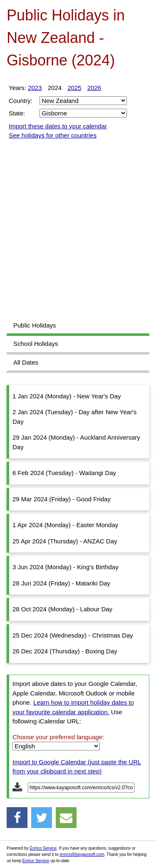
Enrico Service (43, 848)
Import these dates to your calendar (58, 126)
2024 (55, 88)
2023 (35, 88)
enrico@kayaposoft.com (82, 854)
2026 (94, 88)
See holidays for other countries (53, 135)
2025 (74, 88)
